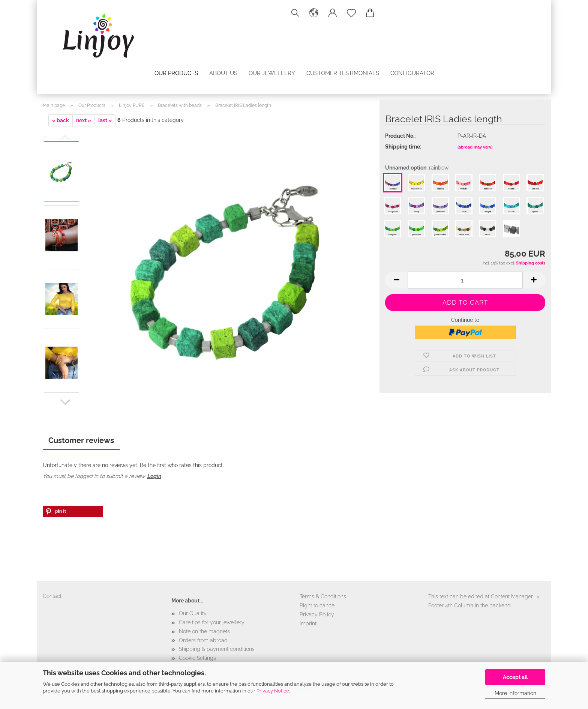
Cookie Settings (197, 658)
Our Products (176, 73)
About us (223, 73)
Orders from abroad (203, 640)
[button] (314, 13)
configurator (412, 73)
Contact (52, 596)
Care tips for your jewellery (212, 622)
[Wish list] (351, 13)
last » (105, 120)
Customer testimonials (343, 73)
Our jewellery (272, 73)
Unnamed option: (417, 168)
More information (515, 693)
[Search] (295, 13)
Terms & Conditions (323, 596)
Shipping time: (403, 147)
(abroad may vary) (475, 147)
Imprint (308, 623)
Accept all (515, 677)
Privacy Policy (317, 614)
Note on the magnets (204, 631)
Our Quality (193, 613)
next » (84, 120)
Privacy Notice (273, 691)
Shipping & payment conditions (217, 649)
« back (61, 120)
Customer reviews (81, 440)
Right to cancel (318, 605)
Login (154, 476)
